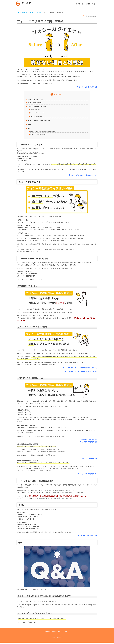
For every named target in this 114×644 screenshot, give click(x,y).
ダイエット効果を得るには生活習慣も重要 (39, 121)
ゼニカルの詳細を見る (89, 459)
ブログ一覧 (80, 4)
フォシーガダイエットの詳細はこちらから (82, 175)
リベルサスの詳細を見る (88, 443)
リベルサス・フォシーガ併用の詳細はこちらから (79, 372)
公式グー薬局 (90, 4)
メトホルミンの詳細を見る (87, 440)
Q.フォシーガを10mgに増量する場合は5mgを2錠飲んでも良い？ (46, 131)
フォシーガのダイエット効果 (35, 99)
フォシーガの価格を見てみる (87, 87)
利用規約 (54, 633)
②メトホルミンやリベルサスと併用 (39, 113)
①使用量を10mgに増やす (37, 110)
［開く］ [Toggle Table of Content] (60, 94)
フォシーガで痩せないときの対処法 (37, 107)
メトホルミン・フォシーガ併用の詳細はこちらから (78, 368)
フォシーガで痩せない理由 (35, 103)
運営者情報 (46, 633)
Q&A (29, 128)
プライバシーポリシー (65, 633)
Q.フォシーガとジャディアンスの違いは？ (40, 135)
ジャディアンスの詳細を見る (87, 475)
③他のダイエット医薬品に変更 (38, 116)
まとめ (30, 125)
